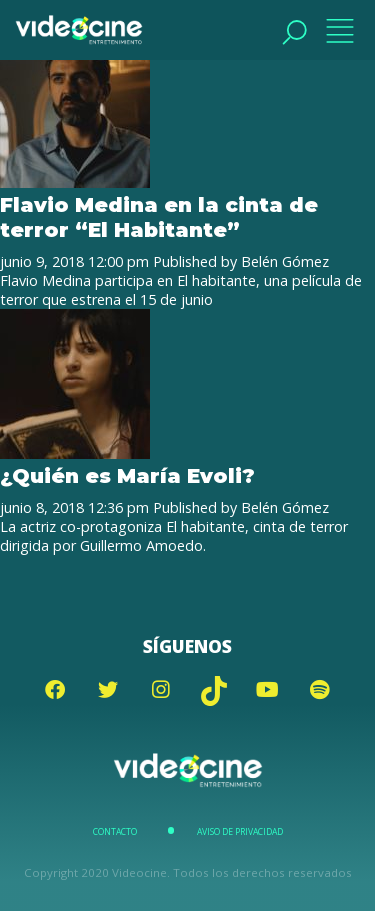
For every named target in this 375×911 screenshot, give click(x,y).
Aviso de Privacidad (240, 832)
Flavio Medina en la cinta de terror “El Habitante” (159, 217)
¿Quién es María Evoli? (127, 475)
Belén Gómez (285, 261)
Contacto (115, 832)
